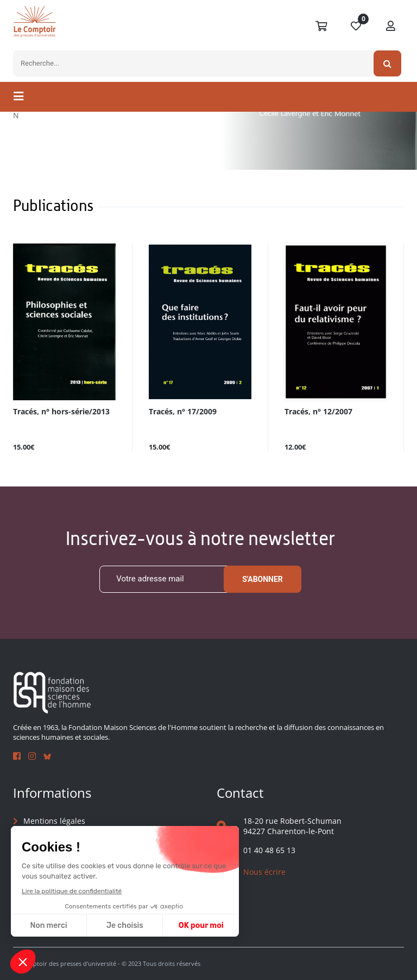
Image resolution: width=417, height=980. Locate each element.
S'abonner (263, 579)
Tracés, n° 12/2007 (318, 412)
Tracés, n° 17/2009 (183, 412)
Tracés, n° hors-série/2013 (61, 412)
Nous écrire (264, 872)
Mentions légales (54, 821)
